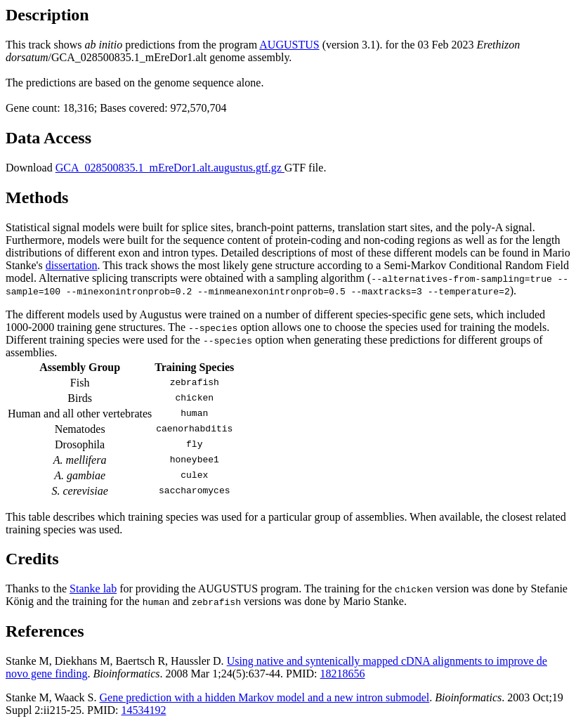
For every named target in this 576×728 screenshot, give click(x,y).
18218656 (343, 674)
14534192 (143, 710)
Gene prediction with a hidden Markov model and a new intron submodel (265, 697)
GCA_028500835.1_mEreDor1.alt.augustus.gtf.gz (170, 168)
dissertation (72, 265)
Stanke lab (93, 589)
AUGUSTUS (289, 45)
